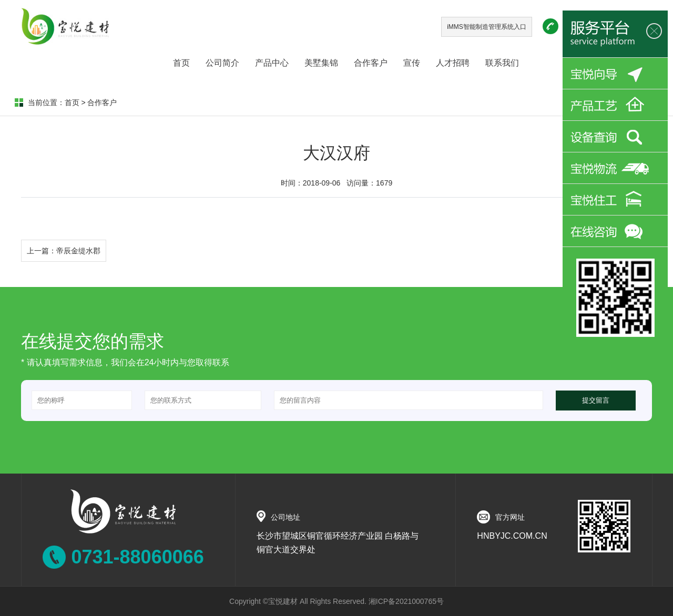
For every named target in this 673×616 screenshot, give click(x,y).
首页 (181, 63)
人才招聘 (453, 63)
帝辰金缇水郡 (78, 251)
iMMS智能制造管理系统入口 (487, 27)
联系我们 (502, 63)
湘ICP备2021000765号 (406, 601)
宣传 (412, 63)
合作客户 (371, 63)
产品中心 (272, 63)
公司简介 (222, 63)
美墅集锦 (321, 63)
